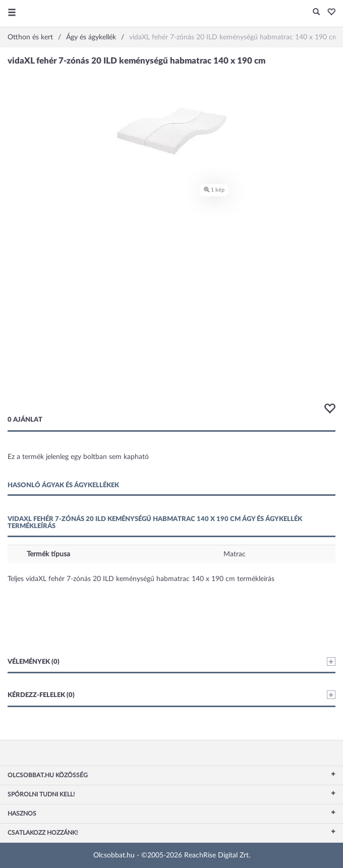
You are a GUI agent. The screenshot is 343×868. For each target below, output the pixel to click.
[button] (329, 13)
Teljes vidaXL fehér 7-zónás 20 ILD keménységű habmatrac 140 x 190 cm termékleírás (141, 579)
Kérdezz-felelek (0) (171, 695)
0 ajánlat (25, 420)
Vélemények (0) (171, 661)
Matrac (235, 554)
